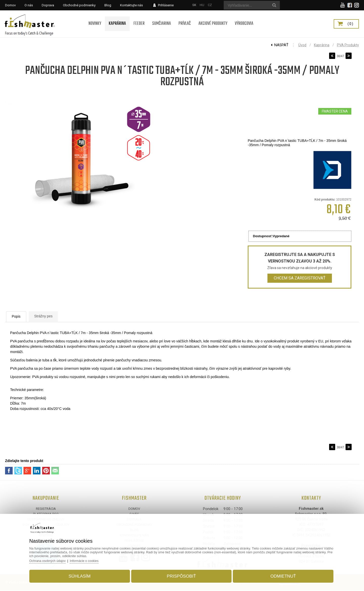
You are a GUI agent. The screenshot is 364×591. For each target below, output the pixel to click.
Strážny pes (57, 316)
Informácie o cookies (94, 559)
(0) (351, 24)
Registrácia (46, 509)
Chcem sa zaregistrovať (300, 278)
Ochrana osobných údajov (55, 559)
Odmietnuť (278, 574)
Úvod (302, 45)
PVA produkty (348, 45)
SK (194, 5)
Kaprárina (322, 45)
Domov (134, 509)
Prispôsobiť (181, 574)
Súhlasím (84, 574)
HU (202, 5)
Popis (21, 317)
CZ (210, 5)
